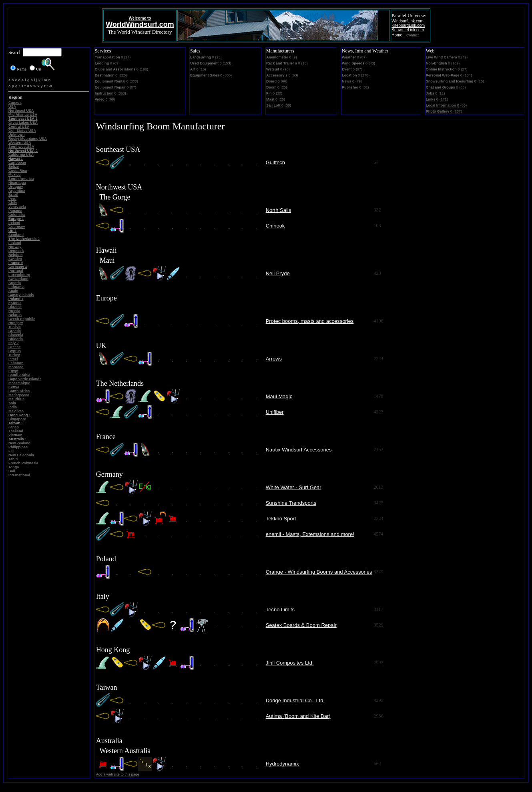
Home (397, 35)
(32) (365, 87)
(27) (127, 57)
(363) (122, 93)
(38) (288, 105)
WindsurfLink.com (407, 21)
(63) (295, 75)
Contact (413, 35)
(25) (284, 87)
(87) (133, 87)
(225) (123, 75)
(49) (464, 57)
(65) (462, 87)
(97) (359, 69)
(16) (203, 69)
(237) (458, 111)
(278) (365, 75)
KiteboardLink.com (408, 25)
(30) (279, 93)
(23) (219, 57)
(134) (468, 75)
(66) (284, 81)
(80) (464, 105)
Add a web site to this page (118, 774)
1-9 (49, 86)
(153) (227, 63)
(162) (455, 63)
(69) (116, 63)
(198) (144, 69)
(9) (294, 57)
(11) (442, 93)
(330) (228, 75)
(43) (372, 63)
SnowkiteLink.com (408, 30)
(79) (359, 81)
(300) (134, 81)
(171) (444, 99)
